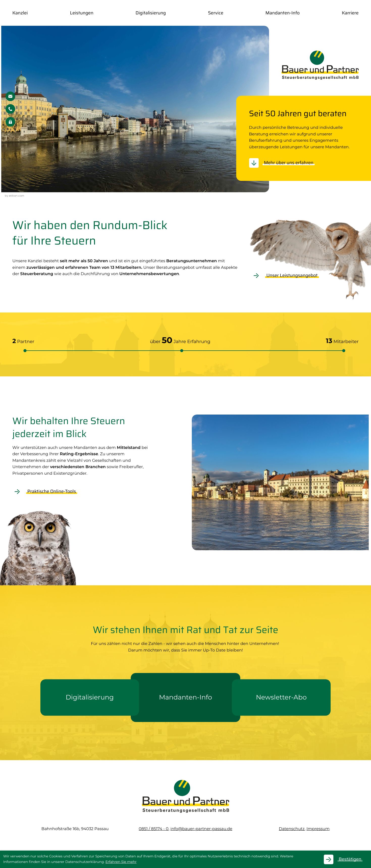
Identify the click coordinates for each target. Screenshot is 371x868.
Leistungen (82, 13)
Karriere (350, 13)
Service (216, 13)
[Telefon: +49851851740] (154, 830)
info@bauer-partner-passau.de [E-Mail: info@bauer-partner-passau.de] (201, 830)
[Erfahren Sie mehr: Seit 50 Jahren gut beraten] (285, 164)
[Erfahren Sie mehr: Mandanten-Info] (185, 698)
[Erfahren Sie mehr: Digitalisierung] (90, 699)
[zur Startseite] (320, 66)
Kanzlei (20, 13)
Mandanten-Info (283, 13)
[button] (10, 110)
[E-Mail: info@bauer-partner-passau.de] (10, 97)
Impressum (318, 830)
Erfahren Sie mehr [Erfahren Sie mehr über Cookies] (121, 862)
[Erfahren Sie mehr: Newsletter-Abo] (281, 699)
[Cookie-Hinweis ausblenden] (346, 859)
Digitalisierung (151, 13)
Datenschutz (292, 830)
